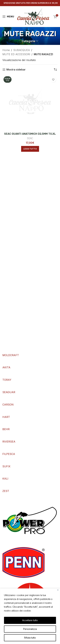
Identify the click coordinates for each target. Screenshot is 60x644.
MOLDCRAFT (11, 355)
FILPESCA (9, 454)
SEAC (30, 138)
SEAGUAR (9, 392)
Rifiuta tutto (30, 638)
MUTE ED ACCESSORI (16, 54)
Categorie (29, 41)
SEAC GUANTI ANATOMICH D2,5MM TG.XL (30, 134)
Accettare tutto (30, 620)
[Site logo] (33, 16)
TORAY (7, 380)
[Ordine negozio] (55, 70)
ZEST (6, 491)
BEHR (6, 429)
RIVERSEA (9, 442)
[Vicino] (58, 590)
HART (6, 417)
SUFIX (6, 466)
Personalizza (30, 629)
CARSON (8, 405)
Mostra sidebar (16, 70)
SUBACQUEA (22, 50)
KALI (5, 479)
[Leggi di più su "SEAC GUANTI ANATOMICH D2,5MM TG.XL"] (30, 149)
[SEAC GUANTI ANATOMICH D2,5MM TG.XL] (30, 103)
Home (6, 50)
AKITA (6, 367)
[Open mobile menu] (8, 17)
